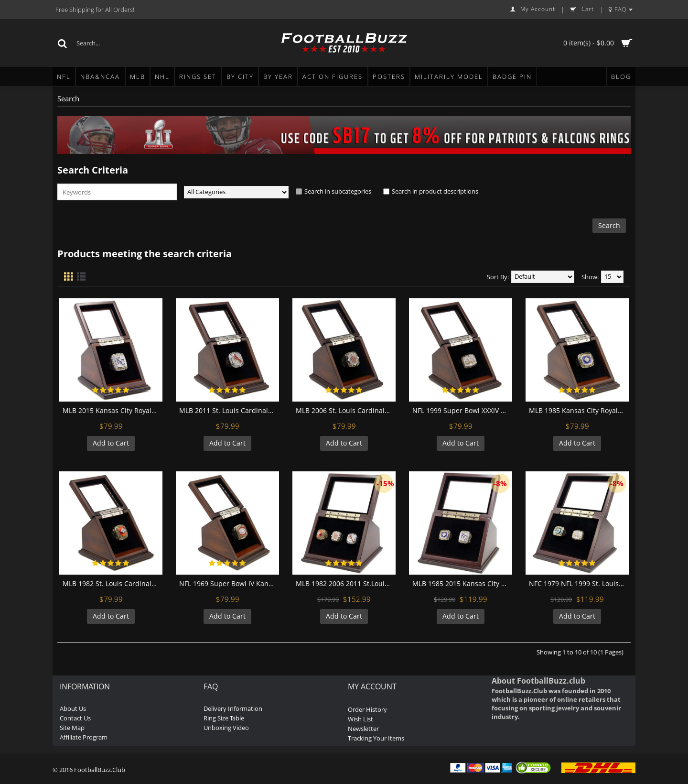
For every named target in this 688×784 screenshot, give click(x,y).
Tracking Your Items (376, 738)
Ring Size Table (224, 718)
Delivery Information (233, 708)
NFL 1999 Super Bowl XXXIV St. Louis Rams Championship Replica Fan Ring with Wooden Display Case (462, 410)
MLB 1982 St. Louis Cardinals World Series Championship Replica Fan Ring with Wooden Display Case (113, 583)
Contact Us (75, 718)
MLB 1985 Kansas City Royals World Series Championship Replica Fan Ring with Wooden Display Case (579, 410)
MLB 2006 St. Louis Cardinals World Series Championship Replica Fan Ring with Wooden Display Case (346, 410)
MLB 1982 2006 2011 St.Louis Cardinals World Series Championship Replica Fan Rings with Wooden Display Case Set (346, 583)
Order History (367, 709)
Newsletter (363, 729)
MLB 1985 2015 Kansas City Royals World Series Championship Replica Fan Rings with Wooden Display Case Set (462, 583)
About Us (73, 708)
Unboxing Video (226, 728)
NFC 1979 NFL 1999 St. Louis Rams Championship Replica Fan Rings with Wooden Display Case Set (579, 583)
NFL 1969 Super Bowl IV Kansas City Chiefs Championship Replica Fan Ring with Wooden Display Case (229, 583)
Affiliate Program (84, 737)
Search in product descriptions (435, 191)
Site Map (72, 728)
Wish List (360, 719)
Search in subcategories (338, 191)
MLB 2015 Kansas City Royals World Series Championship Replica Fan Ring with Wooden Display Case (113, 410)
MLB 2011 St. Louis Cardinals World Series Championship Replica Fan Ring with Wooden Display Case (229, 410)
